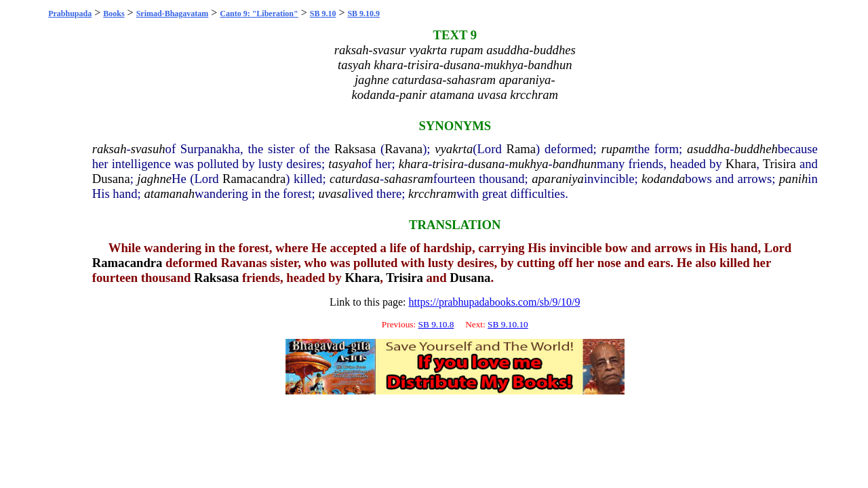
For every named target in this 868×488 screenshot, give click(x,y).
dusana (486, 164)
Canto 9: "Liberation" (259, 14)
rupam (618, 149)
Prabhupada (70, 14)
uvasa (333, 194)
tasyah (345, 164)
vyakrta (454, 149)
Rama (521, 149)
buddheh (756, 149)
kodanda (663, 179)
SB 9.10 (323, 14)
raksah (110, 149)
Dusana (111, 179)
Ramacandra (254, 179)
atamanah (169, 194)
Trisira (780, 164)
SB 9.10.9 (363, 14)
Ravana (403, 149)
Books (114, 14)
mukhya (528, 164)
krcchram (432, 194)
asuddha (708, 149)
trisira (448, 164)
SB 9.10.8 (436, 324)
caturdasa (355, 179)
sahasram (409, 179)
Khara (741, 164)
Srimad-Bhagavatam (173, 14)
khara (414, 164)
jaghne (154, 179)
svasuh (148, 149)
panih (794, 179)
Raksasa (355, 149)
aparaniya (558, 179)
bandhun (575, 164)
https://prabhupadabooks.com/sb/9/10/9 (495, 302)
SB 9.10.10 (508, 324)
